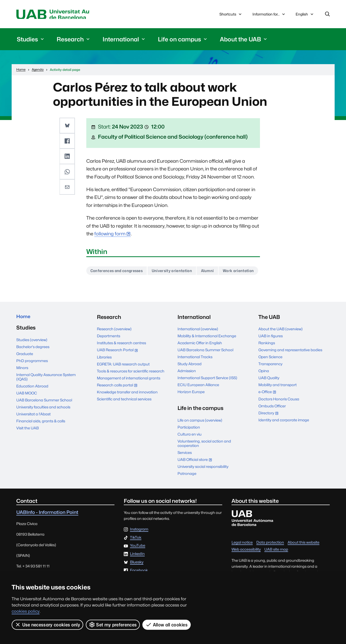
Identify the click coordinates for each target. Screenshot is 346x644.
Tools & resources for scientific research (131, 385)
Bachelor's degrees (33, 362)
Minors (22, 383)
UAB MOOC (27, 409)
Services (185, 467)
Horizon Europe (191, 406)
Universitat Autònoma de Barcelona (65, 15)
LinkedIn (137, 569)
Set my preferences (113, 625)
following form (110, 235)
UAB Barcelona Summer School (44, 416)
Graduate (25, 369)
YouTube (138, 560)
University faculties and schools (43, 423)
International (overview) (198, 344)
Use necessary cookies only (47, 625)
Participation (189, 442)
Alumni (217, 272)
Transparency (270, 379)
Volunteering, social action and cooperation (204, 458)
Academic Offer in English (200, 358)
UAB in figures (271, 351)
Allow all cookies (167, 625)
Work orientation (108, 285)
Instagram (139, 544)
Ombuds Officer (272, 420)
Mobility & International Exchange (207, 351)
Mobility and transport (278, 399)
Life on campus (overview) (200, 435)
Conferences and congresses (119, 272)
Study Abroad (190, 379)
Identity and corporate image (284, 434)
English (305, 16)
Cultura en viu (190, 449)
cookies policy (26, 611)
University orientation (179, 272)
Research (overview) (114, 344)
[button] (67, 126)
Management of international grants (129, 392)
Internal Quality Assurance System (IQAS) (46, 393)
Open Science (270, 372)
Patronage (187, 488)
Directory (270, 428)
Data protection (270, 557)
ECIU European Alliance (198, 399)
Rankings (267, 358)
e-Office (268, 407)
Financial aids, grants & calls (41, 437)
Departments (109, 351)
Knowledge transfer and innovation (127, 407)
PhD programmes (32, 376)
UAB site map (276, 564)
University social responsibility (203, 481)
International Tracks (195, 372)
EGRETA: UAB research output (123, 379)
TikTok (136, 552)
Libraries (104, 372)
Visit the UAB (28, 444)
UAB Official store (196, 474)
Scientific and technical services (124, 413)
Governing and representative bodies (290, 365)
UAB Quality (269, 392)
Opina (264, 385)
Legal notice (242, 557)
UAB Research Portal (119, 365)
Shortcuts (231, 15)
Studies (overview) (32, 355)
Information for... (269, 15)
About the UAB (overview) (280, 344)
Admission (187, 385)
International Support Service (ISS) (207, 392)
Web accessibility (246, 564)
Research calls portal (118, 400)
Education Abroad (32, 402)
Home (24, 332)
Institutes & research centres (121, 358)
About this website (303, 557)
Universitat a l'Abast (33, 430)
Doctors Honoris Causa (279, 413)
